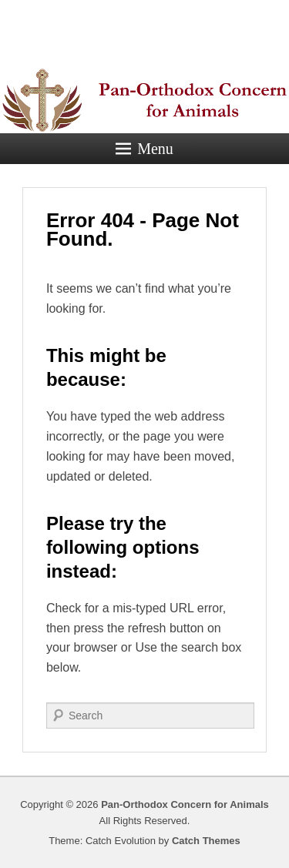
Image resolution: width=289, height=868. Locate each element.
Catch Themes (206, 841)
